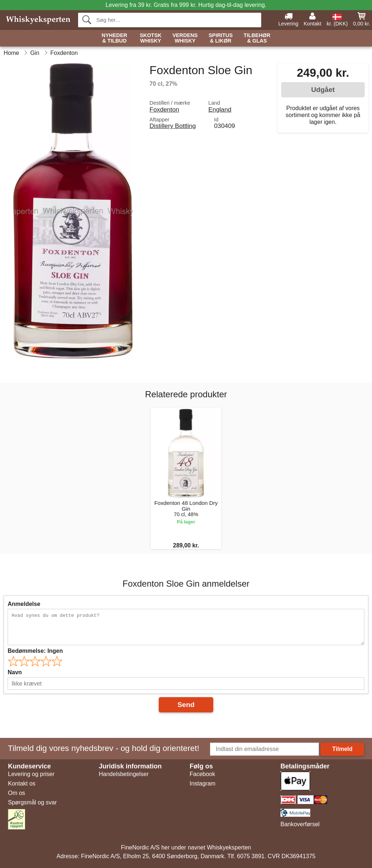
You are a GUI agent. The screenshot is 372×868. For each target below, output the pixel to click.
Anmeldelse (24, 604)
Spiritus (221, 38)
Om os (17, 793)
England (220, 109)
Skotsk (151, 38)
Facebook (202, 774)
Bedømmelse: (35, 651)
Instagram (203, 783)
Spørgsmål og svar (32, 802)
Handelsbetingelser (124, 774)
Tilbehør (257, 38)
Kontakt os (22, 783)
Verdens (185, 38)
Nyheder (114, 38)
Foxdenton (165, 109)
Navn (15, 672)
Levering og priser (31, 774)
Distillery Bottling (173, 126)
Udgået (323, 90)
